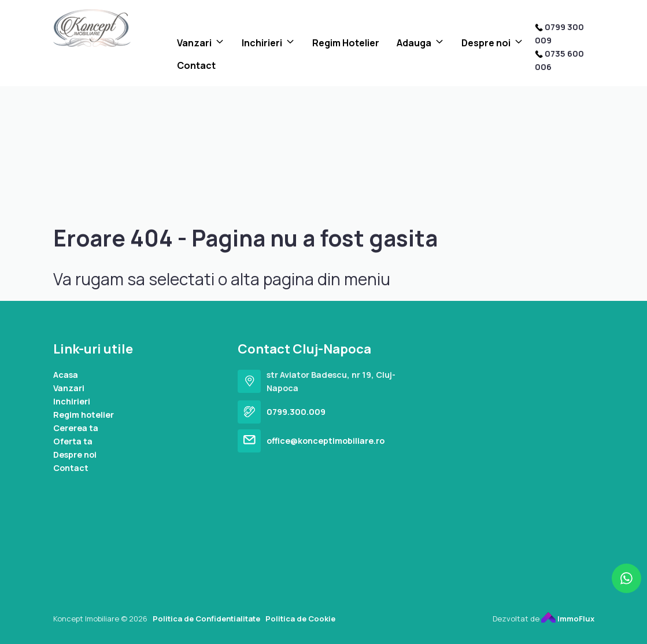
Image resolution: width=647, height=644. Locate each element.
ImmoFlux (568, 619)
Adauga (414, 43)
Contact (196, 65)
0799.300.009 (296, 412)
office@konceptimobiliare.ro (326, 441)
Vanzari (194, 43)
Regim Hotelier (346, 43)
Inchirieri (262, 43)
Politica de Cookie (300, 619)
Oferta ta (73, 441)
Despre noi (486, 43)
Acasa (66, 375)
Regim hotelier (84, 415)
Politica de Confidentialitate (206, 619)
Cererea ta (76, 428)
